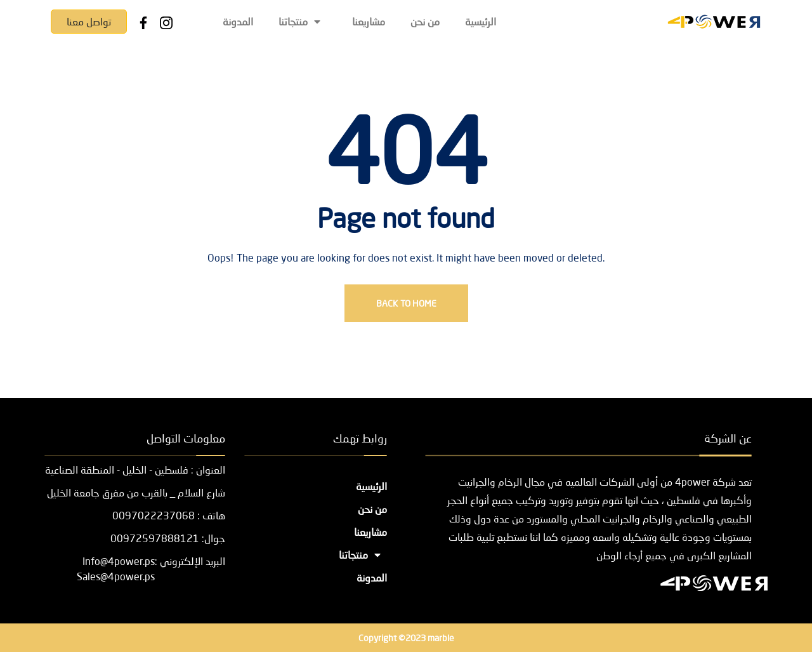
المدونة (238, 21)
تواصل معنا (89, 21)
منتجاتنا (303, 21)
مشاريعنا (369, 21)
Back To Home (406, 303)
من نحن (425, 21)
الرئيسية (481, 21)
